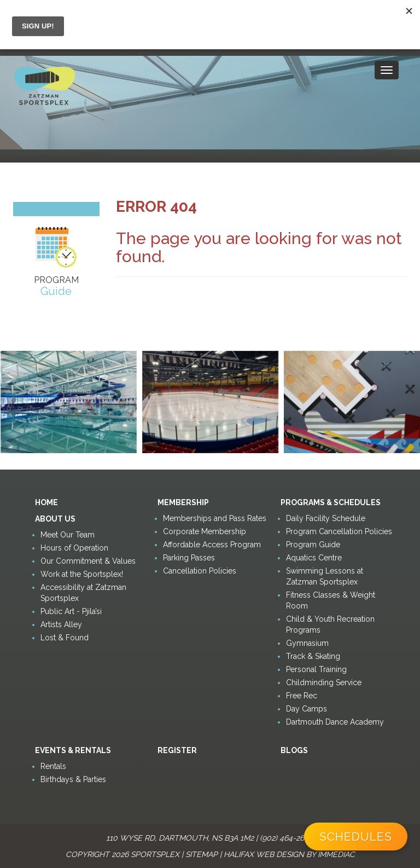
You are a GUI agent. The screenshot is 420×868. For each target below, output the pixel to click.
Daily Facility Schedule (326, 518)
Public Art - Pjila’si (71, 611)
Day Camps (307, 709)
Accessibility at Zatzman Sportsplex (83, 593)
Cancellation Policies (200, 571)
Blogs (294, 750)
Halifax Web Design (264, 854)
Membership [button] (183, 502)
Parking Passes (189, 558)
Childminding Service (324, 682)
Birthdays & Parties (73, 779)
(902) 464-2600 (287, 838)
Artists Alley (61, 624)
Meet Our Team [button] (68, 535)
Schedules (356, 837)
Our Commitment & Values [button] (88, 561)
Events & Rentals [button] (73, 750)
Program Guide (313, 545)
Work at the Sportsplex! (82, 574)
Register (177, 750)
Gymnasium (307, 643)
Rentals (53, 766)
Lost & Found (65, 638)
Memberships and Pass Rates (215, 518)
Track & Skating (313, 656)
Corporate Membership (205, 531)
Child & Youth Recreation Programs (330, 624)
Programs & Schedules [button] (331, 502)
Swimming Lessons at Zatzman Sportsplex (325, 576)
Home (46, 502)
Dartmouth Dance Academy (335, 722)
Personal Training (316, 669)
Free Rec (302, 696)
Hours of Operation (74, 548)
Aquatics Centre (314, 558)
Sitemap (202, 854)
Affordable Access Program (212, 545)
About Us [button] (55, 519)
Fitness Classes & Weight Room (331, 600)
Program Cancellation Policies (339, 531)
